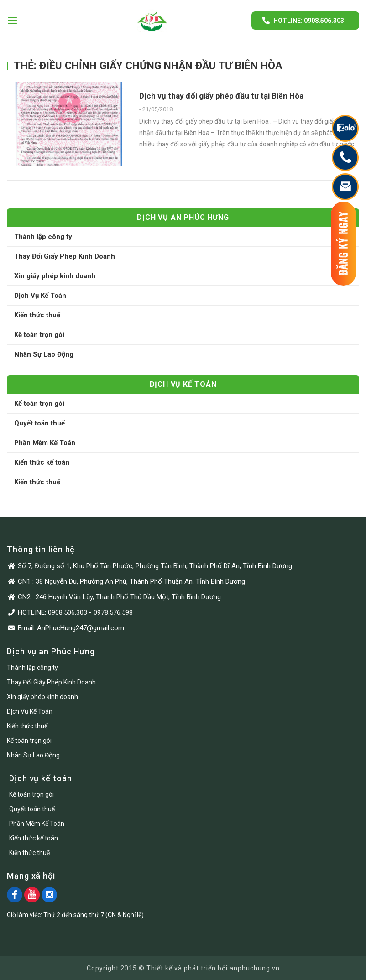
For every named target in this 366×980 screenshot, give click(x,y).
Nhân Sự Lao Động (44, 354)
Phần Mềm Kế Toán (45, 443)
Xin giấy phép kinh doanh (55, 276)
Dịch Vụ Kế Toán (40, 296)
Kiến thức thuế (37, 315)
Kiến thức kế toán (42, 462)
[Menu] (12, 20)
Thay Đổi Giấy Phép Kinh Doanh (65, 256)
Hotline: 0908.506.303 (309, 21)
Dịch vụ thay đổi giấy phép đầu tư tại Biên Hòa (221, 96)
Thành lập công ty (43, 237)
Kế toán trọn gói (39, 335)
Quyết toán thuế (39, 423)
